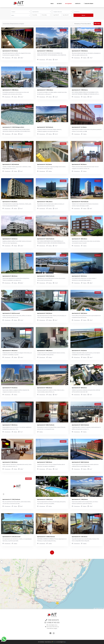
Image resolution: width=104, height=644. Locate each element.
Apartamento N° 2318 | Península (46, 239)
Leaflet (95, 609)
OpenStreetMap (101, 609)
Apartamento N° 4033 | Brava (10, 425)
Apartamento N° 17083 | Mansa (45, 90)
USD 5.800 (42, 46)
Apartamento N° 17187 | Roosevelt (11, 537)
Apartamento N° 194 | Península (11, 164)
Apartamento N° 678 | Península (80, 202)
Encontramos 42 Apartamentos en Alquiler (13, 24)
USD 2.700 (77, 85)
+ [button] (2, 560)
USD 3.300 (42, 85)
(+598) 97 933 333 (52, 622)
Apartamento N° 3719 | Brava (79, 350)
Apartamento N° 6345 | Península (46, 425)
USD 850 (7, 122)
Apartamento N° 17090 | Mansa (80, 499)
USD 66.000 (78, 271)
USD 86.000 (8, 46)
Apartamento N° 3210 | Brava (45, 313)
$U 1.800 (76, 383)
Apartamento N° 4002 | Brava (45, 388)
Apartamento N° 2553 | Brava (79, 276)
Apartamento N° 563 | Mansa (79, 164)
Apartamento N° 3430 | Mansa (79, 313)
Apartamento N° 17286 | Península (46, 537)
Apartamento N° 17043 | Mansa (80, 51)
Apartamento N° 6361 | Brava (10, 462)
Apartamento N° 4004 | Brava (79, 388)
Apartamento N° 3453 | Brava (10, 350)
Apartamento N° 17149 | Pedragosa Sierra (13, 127)
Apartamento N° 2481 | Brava (10, 276)
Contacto (78, 4)
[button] (21, 12)
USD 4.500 (77, 46)
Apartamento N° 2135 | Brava (10, 239)
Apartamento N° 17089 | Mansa (80, 90)
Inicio (52, 4)
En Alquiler (68, 4)
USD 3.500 (8, 85)
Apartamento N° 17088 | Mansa (45, 51)
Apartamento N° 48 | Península (45, 127)
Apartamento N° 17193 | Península (11, 499)
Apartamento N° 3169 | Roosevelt (11, 313)
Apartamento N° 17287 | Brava (80, 537)
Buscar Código (89, 4)
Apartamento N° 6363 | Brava (45, 462)
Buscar (83, 15)
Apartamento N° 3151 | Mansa (10, 51)
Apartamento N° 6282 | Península (80, 425)
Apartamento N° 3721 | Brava (10, 388)
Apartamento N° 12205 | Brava (45, 499)
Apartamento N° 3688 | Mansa (45, 350)
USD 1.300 (42, 234)
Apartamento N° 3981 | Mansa (45, 202)
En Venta (59, 4)
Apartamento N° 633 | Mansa (10, 202)
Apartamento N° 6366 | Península (80, 462)
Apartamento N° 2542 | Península (46, 276)
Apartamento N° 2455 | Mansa (79, 239)
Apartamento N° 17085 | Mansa (10, 90)
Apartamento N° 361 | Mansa (45, 164)
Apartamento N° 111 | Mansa (79, 127)
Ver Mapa (97, 24)
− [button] (2, 562)
